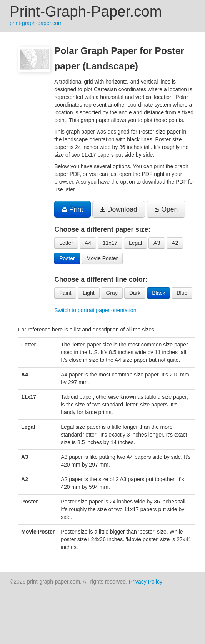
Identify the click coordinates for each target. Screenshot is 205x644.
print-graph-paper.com (36, 23)
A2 (175, 243)
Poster (67, 258)
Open (166, 209)
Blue (182, 293)
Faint (65, 293)
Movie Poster (102, 258)
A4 (88, 243)
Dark (135, 293)
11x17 (110, 243)
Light (88, 293)
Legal (135, 243)
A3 (157, 243)
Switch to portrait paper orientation (95, 310)
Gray (112, 293)
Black (158, 293)
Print (72, 209)
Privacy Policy (146, 582)
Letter (66, 243)
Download (119, 209)
